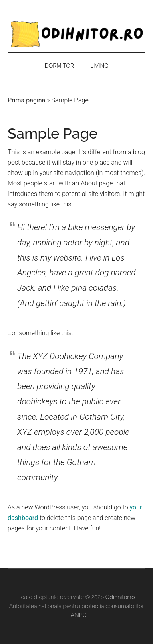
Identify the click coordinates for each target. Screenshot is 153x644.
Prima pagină (26, 100)
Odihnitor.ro (76, 34)
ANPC (78, 615)
